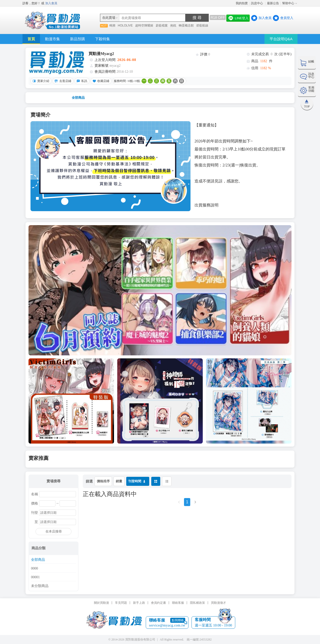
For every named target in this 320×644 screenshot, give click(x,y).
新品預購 (77, 39)
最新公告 (273, 3)
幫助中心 (288, 3)
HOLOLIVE (125, 25)
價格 (34, 504)
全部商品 (78, 98)
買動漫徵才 (218, 603)
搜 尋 (197, 18)
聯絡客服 (178, 603)
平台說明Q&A (281, 39)
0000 (34, 569)
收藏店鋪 (100, 81)
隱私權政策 (197, 603)
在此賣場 (109, 18)
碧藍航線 (202, 25)
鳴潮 (112, 25)
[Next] (195, 504)
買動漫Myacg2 (101, 54)
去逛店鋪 (62, 81)
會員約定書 (158, 603)
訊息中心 (257, 3)
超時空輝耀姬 (144, 25)
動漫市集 (52, 39)
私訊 (81, 81)
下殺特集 (102, 39)
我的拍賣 (242, 3)
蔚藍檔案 (162, 25)
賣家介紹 (40, 81)
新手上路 (139, 603)
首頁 (31, 39)
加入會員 (51, 3)
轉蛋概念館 (186, 25)
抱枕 (173, 25)
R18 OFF (218, 17)
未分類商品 (40, 586)
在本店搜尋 (54, 531)
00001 (35, 577)
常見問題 (121, 603)
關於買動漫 (101, 603)
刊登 (34, 513)
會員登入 (287, 18)
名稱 (34, 494)
